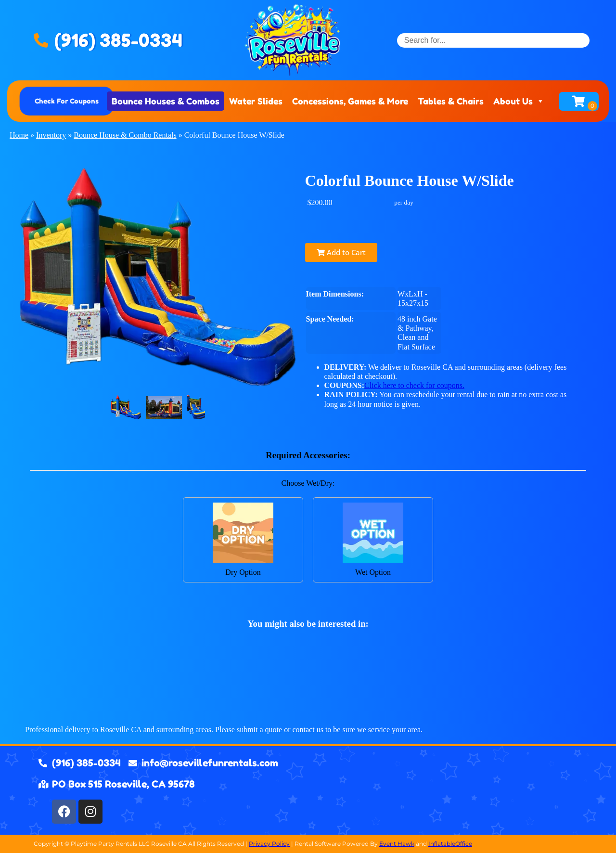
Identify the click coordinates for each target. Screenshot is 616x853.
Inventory (51, 135)
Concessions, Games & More (350, 101)
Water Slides (256, 101)
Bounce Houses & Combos (166, 101)
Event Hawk (397, 844)
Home (19, 135)
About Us (519, 101)
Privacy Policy (269, 844)
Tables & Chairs (451, 101)
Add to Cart (341, 252)
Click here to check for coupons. (414, 385)
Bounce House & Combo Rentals (125, 135)
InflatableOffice (450, 844)
